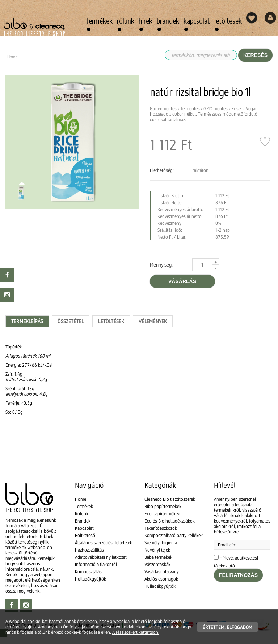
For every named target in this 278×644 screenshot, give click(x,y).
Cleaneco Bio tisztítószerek (170, 499)
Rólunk (126, 20)
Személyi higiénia (161, 543)
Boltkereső (85, 535)
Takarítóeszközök (161, 528)
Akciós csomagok (161, 579)
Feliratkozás (238, 575)
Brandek (168, 20)
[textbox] (139, 379)
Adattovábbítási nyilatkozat (101, 557)
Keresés (255, 55)
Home (81, 499)
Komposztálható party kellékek (174, 535)
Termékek (99, 20)
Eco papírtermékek (162, 514)
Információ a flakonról (96, 564)
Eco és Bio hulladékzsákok (170, 521)
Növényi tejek (157, 550)
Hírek (146, 20)
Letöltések (228, 20)
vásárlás (182, 281)
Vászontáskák (157, 564)
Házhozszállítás (89, 550)
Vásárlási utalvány (162, 572)
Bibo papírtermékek (163, 506)
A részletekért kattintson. (136, 632)
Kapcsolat (197, 20)
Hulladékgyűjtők (90, 579)
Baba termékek (158, 557)
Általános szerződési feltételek (104, 543)
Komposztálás (88, 572)
